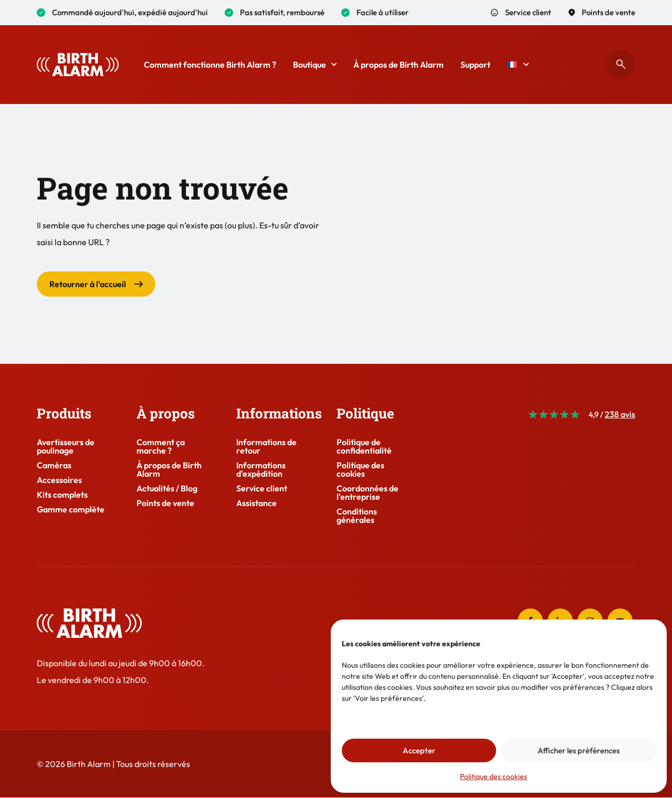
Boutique (315, 65)
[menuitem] (518, 65)
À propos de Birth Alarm (398, 65)
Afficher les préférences (579, 750)
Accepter (419, 750)
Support (475, 65)
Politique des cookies (493, 776)
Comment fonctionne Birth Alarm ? (210, 65)
